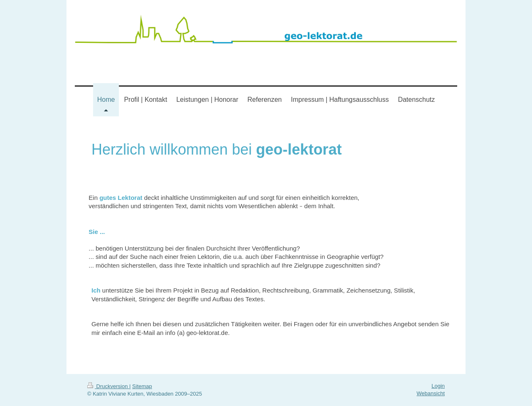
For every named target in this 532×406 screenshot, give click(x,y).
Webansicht (431, 393)
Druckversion (108, 386)
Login (438, 386)
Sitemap (142, 386)
